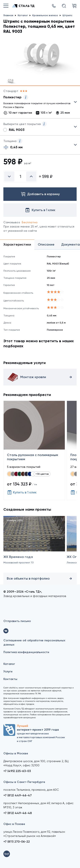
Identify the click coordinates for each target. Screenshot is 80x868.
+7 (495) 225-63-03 (17, 771)
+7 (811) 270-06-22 (17, 842)
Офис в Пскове (14, 824)
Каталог (9, 664)
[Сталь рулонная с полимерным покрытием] (34, 450)
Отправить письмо (17, 621)
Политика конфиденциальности (26, 652)
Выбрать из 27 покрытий (37, 103)
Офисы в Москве (16, 753)
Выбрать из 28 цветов (40, 127)
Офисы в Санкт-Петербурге (24, 782)
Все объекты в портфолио (40, 579)
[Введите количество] (20, 176)
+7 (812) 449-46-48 (18, 813)
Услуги (8, 671)
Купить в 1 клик (22, 492)
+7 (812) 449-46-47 (18, 795)
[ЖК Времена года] (34, 546)
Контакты (10, 679)
